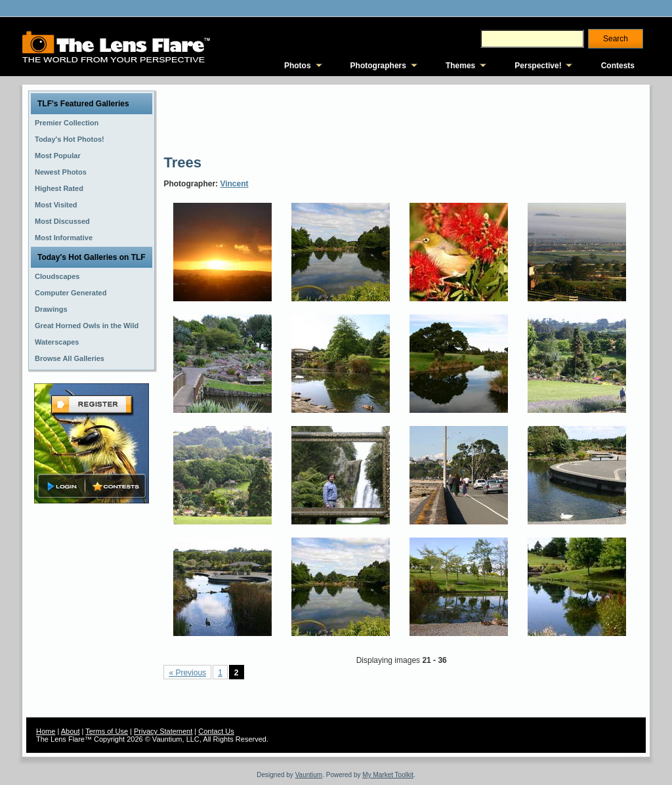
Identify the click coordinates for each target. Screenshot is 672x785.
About (71, 731)
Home (46, 731)
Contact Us (216, 731)
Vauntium (309, 775)
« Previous (187, 673)
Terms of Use (107, 731)
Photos (298, 66)
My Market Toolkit (388, 775)
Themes (460, 66)
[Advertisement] (402, 118)
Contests (618, 66)
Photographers (378, 66)
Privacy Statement (163, 731)
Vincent (234, 184)
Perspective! (538, 66)
